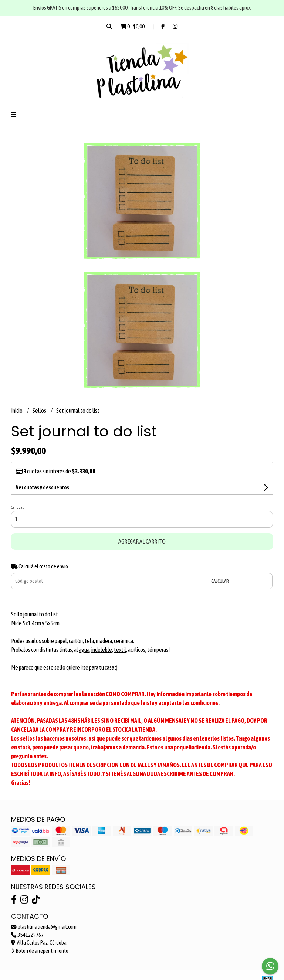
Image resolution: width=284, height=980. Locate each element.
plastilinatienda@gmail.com (44, 927)
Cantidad (18, 507)
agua (84, 650)
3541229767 (27, 935)
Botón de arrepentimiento (40, 951)
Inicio (17, 411)
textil (120, 650)
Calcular (220, 581)
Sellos (40, 411)
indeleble (102, 650)
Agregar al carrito (142, 541)
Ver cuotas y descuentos (43, 487)
